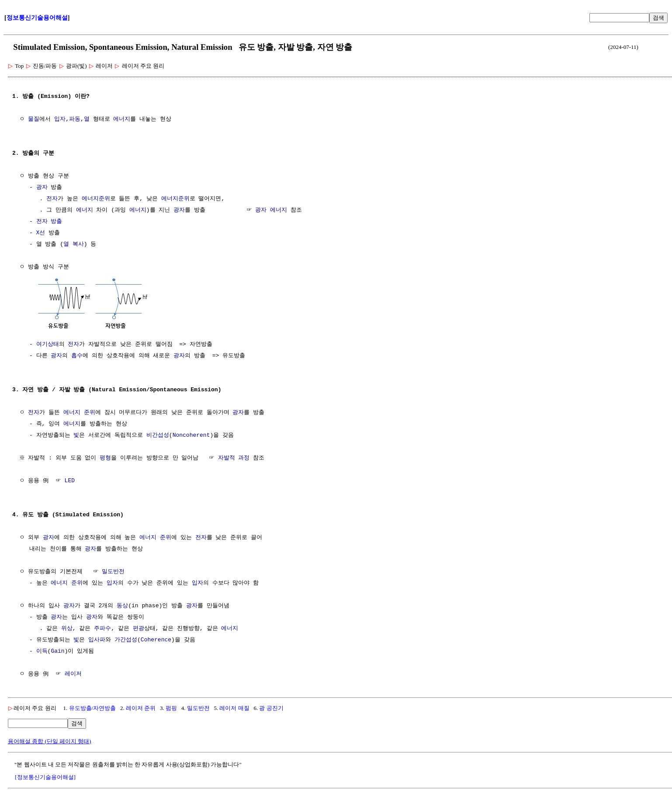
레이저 (73, 673)
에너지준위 (96, 199)
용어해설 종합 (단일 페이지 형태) (50, 740)
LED (70, 480)
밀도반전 (113, 571)
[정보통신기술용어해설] (45, 776)
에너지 (122, 119)
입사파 (97, 639)
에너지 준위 (79, 412)
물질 (34, 119)
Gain (57, 651)
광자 (42, 188)
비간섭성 (158, 435)
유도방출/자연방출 (93, 707)
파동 (75, 119)
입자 (60, 119)
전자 (52, 199)
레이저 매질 (234, 707)
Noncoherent (191, 435)
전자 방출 (49, 222)
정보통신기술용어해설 (37, 18)
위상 (67, 628)
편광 (139, 628)
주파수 (102, 628)
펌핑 (171, 707)
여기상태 (48, 344)
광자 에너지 (271, 210)
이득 (42, 651)
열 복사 (74, 244)
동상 (122, 605)
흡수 (77, 355)
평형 (107, 457)
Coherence (156, 639)
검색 (658, 18)
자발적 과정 (235, 457)
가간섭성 (126, 639)
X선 (41, 233)
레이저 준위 (141, 707)
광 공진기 (271, 707)
